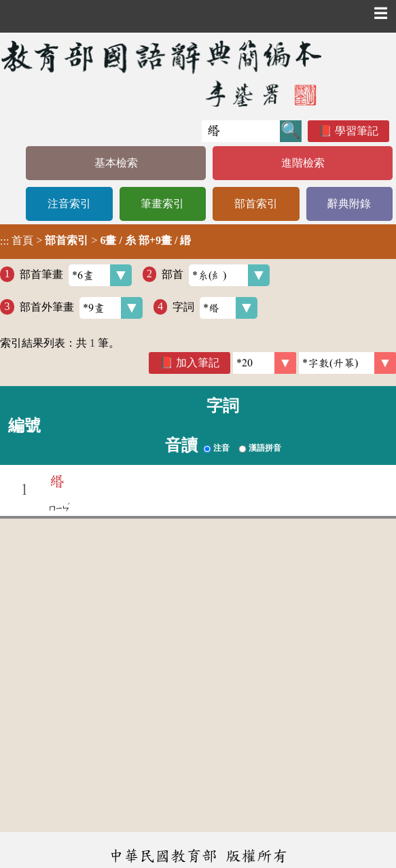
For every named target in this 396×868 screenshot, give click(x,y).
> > (95, 241)
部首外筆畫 (81, 308)
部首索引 (256, 204)
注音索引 (69, 204)
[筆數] (265, 363)
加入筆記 (198, 363)
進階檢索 (303, 163)
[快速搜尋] (241, 131)
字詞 (215, 308)
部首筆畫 (76, 275)
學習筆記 (357, 131)
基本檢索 (116, 163)
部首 (216, 275)
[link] (347, 363)
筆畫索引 (162, 204)
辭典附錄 (349, 204)
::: (4, 242)
